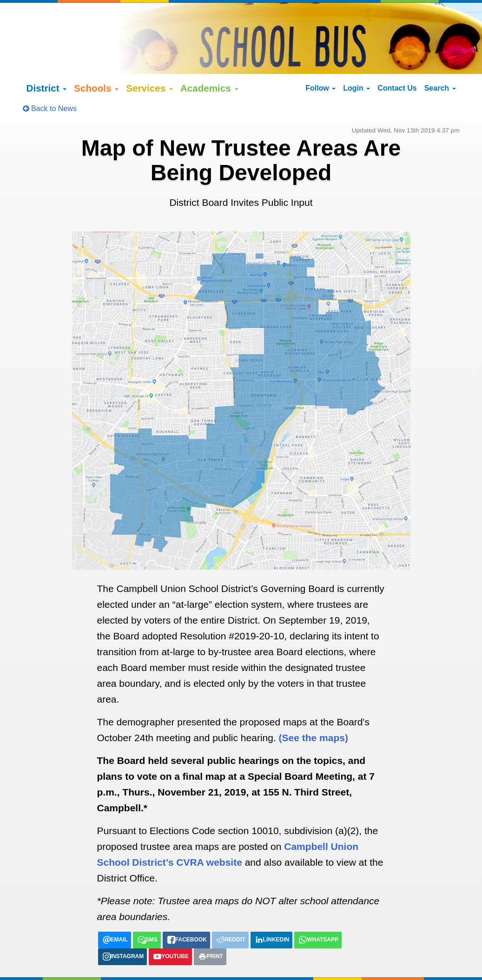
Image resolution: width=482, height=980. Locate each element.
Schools (96, 62)
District (47, 62)
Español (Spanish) (90, 965)
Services (149, 62)
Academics (209, 62)
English (47, 965)
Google (97, 955)
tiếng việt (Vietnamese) (155, 965)
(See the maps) (314, 712)
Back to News (50, 83)
